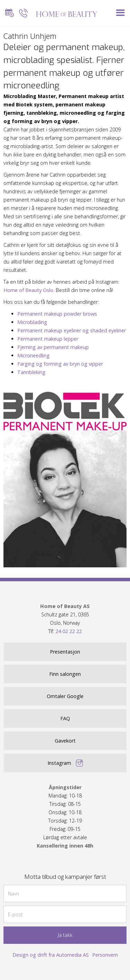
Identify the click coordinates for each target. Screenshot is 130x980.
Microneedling (33, 355)
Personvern (105, 955)
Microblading (32, 322)
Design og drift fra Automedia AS (51, 955)
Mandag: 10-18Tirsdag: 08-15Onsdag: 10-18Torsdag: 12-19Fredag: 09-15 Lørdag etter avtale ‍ (65, 816)
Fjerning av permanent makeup (53, 347)
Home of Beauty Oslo (28, 290)
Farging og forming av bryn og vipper (60, 364)
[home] (65, 13)
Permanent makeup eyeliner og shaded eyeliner (72, 330)
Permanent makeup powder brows (57, 314)
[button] (120, 13)
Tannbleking (31, 372)
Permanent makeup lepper (48, 339)
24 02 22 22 (69, 631)
